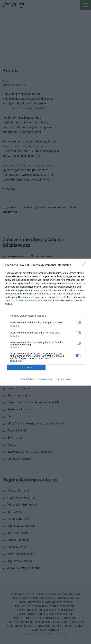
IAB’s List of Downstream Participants (24, 301)
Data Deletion (27, 379)
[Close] (85, 265)
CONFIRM (26, 367)
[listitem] (45, 316)
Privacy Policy (64, 379)
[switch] (78, 322)
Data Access (45, 379)
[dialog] (45, 322)
